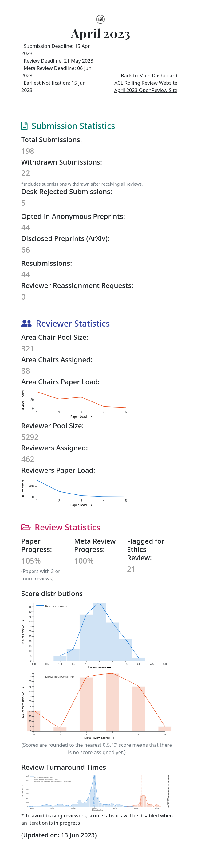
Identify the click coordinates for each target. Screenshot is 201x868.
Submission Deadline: (55, 50)
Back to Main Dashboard (149, 76)
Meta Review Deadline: (56, 80)
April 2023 (100, 33)
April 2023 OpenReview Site (146, 90)
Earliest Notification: (53, 87)
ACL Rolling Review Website (146, 83)
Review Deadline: (58, 61)
